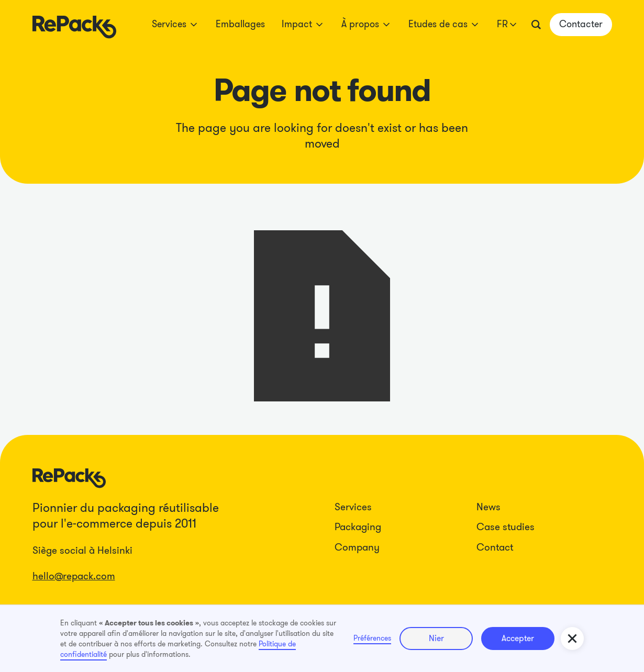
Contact (495, 547)
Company (357, 547)
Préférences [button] (372, 638)
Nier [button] (436, 638)
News (488, 507)
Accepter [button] (518, 638)
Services (353, 507)
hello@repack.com (74, 576)
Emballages (240, 24)
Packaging (358, 527)
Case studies (506, 527)
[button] (175, 24)
